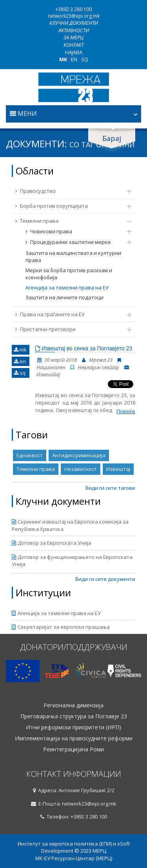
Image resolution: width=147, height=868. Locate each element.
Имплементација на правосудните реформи (74, 738)
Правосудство (69, 191)
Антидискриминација (79, 455)
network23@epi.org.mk (74, 16)
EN (74, 59)
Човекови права (74, 231)
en (20, 361)
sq (20, 373)
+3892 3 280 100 (73, 9)
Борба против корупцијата (69, 206)
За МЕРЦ (73, 37)
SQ (85, 59)
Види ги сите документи (105, 579)
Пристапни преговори (69, 329)
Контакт (73, 45)
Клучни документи (74, 23)
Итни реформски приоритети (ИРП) (73, 727)
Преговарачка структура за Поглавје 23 (74, 716)
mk (20, 350)
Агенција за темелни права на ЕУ (67, 288)
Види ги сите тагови (110, 488)
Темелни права (69, 221)
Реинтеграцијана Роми (73, 749)
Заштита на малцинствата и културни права (73, 257)
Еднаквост (30, 455)
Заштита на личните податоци (64, 297)
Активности (74, 30)
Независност (81, 469)
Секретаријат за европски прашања (61, 627)
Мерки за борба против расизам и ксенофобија (69, 274)
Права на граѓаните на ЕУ (69, 314)
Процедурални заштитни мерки (74, 242)
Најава (74, 52)
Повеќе (126, 411)
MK (63, 59)
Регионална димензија (73, 705)
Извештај (118, 469)
